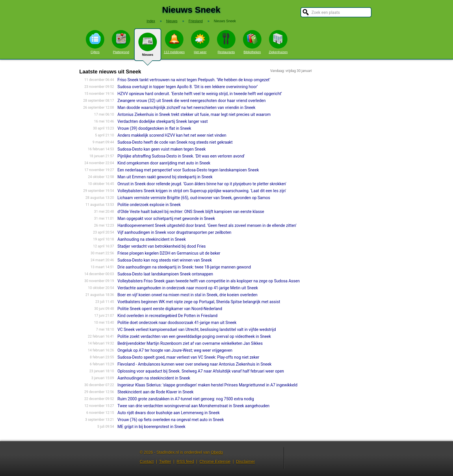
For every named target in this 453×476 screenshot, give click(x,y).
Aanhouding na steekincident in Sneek (152, 239)
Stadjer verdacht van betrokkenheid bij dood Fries (162, 246)
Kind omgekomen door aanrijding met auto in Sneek (164, 163)
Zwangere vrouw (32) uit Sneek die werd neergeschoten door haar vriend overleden (192, 101)
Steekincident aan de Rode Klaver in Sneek (156, 392)
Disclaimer (245, 462)
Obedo (217, 452)
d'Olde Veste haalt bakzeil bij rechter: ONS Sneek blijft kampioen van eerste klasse (191, 212)
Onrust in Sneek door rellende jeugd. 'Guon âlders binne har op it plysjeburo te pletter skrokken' (202, 184)
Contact (147, 462)
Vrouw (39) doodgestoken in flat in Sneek (154, 128)
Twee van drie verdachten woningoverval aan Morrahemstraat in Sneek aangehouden (194, 406)
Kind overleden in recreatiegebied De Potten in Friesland (168, 316)
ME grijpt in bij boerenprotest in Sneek (152, 427)
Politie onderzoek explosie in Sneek (149, 205)
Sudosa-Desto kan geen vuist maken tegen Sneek (162, 149)
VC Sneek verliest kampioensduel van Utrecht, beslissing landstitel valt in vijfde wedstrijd (197, 329)
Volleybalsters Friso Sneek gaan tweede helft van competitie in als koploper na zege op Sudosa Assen (209, 281)
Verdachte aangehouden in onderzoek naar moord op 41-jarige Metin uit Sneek (188, 288)
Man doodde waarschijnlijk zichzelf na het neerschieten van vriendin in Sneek (186, 108)
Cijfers (95, 42)
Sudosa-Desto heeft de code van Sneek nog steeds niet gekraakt (175, 142)
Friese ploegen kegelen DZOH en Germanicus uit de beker (169, 253)
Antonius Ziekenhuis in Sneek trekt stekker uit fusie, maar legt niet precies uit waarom (194, 114)
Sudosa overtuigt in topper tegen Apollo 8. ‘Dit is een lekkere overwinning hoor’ (188, 87)
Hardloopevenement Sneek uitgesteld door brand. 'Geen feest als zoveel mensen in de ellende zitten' (207, 225)
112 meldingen (174, 42)
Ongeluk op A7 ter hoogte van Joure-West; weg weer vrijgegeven (175, 350)
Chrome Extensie (215, 462)
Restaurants (226, 42)
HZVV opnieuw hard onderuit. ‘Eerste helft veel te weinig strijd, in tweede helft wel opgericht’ (200, 94)
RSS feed (185, 462)
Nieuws (148, 47)
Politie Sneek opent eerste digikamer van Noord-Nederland (170, 309)
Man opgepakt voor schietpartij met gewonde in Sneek (166, 218)
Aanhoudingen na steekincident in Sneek (154, 378)
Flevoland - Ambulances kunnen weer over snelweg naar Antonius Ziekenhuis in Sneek (195, 364)
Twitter (165, 462)
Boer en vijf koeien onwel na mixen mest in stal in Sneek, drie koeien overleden (188, 295)
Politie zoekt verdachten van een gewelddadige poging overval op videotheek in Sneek (194, 336)
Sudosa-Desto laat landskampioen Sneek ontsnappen (165, 274)
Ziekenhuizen (278, 42)
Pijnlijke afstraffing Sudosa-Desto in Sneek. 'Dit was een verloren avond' (181, 156)
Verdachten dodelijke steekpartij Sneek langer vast (163, 121)
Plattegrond (121, 42)
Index (151, 21)
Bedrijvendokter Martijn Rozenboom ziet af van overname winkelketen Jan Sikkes (190, 343)
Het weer (200, 42)
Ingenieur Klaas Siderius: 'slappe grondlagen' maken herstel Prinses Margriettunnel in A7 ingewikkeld (208, 385)
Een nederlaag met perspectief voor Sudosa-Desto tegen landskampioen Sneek (188, 170)
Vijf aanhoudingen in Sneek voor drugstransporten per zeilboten (174, 232)
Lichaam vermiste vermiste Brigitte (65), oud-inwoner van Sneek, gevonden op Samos (194, 198)
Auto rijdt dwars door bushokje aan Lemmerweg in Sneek (169, 413)
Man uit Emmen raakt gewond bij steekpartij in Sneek (165, 177)
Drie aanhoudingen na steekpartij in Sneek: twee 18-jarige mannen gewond (184, 267)
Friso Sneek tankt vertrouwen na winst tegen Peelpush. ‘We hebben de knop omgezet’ (194, 80)
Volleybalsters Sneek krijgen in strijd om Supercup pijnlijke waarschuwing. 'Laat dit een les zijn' (202, 191)
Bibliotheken (252, 42)
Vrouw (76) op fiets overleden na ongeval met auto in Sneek (171, 420)
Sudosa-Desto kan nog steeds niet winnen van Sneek (165, 260)
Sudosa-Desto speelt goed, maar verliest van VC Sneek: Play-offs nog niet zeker (189, 357)
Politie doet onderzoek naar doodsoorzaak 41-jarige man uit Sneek (177, 323)
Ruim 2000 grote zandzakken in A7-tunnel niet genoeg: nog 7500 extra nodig (186, 399)
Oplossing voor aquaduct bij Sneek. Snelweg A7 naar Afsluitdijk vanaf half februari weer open (201, 371)
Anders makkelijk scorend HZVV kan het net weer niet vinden (172, 135)
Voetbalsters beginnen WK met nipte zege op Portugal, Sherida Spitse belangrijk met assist (199, 302)
